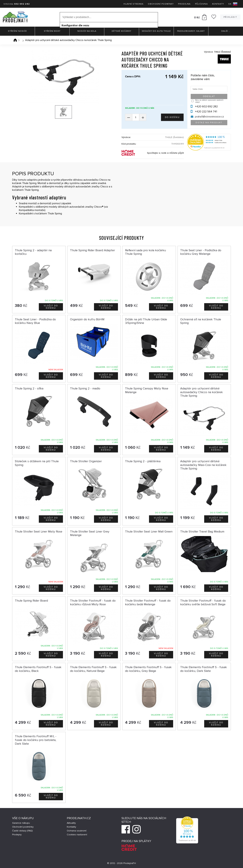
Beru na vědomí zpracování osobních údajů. (209, 101)
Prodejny (17, 835)
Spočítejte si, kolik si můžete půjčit (165, 153)
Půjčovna (201, 4)
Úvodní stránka (15, 40)
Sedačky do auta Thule (156, 31)
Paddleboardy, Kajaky (191, 31)
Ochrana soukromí (77, 831)
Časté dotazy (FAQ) (22, 831)
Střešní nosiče (17, 31)
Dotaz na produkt (209, 123)
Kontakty (218, 4)
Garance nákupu (21, 823)
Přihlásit (230, 17)
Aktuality (71, 823)
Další (226, 31)
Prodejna (184, 4)
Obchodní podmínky (161, 4)
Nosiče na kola (87, 31)
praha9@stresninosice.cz (209, 117)
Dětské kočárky (122, 31)
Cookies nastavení (77, 835)
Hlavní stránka (133, 4)
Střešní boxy (52, 31)
